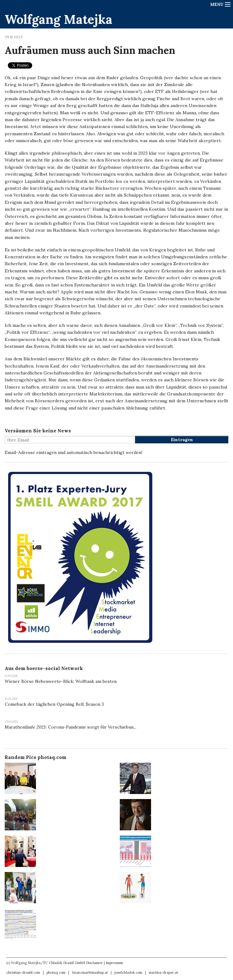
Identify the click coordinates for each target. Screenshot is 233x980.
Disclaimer (94, 963)
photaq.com (56, 972)
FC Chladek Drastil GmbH (64, 963)
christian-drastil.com (23, 972)
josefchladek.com (128, 972)
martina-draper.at (163, 972)
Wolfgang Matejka (58, 19)
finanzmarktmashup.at (90, 972)
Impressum (114, 963)
